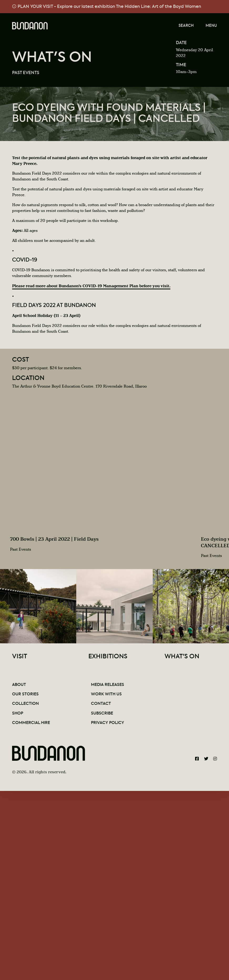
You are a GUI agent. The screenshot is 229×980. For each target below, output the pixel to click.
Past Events (26, 73)
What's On (52, 58)
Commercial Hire (31, 723)
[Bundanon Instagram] (215, 759)
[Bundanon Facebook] (197, 759)
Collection (26, 704)
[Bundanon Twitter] (206, 759)
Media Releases (108, 685)
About (19, 685)
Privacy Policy (108, 723)
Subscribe (102, 713)
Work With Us (106, 694)
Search (186, 26)
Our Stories (25, 694)
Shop (18, 713)
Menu (211, 26)
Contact (101, 704)
